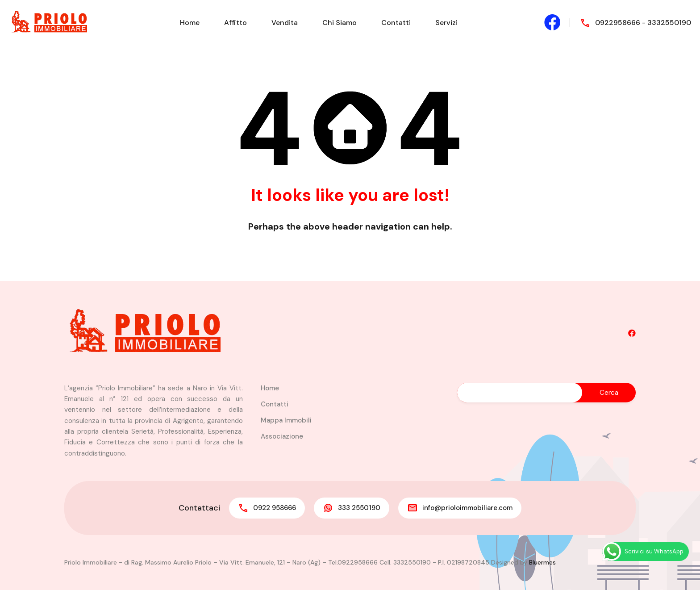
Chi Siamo (340, 23)
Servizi (446, 23)
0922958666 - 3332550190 (643, 23)
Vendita (285, 23)
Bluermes (542, 562)
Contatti (396, 23)
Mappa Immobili (286, 420)
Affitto (235, 23)
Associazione (282, 436)
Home (190, 23)
